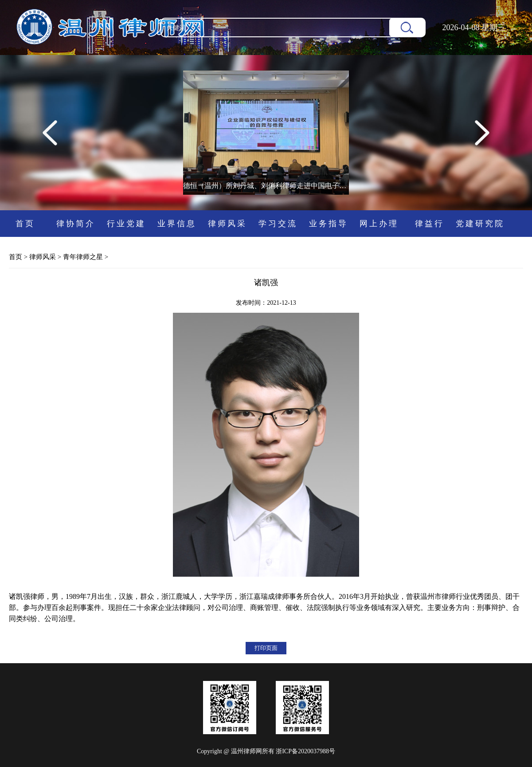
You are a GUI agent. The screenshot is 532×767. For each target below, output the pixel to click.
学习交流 (278, 224)
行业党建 (126, 224)
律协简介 (76, 224)
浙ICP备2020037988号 (305, 751)
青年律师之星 (83, 257)
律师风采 (227, 224)
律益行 (430, 224)
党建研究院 (480, 224)
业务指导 (329, 224)
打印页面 (266, 648)
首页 (25, 224)
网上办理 (379, 224)
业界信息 (177, 224)
